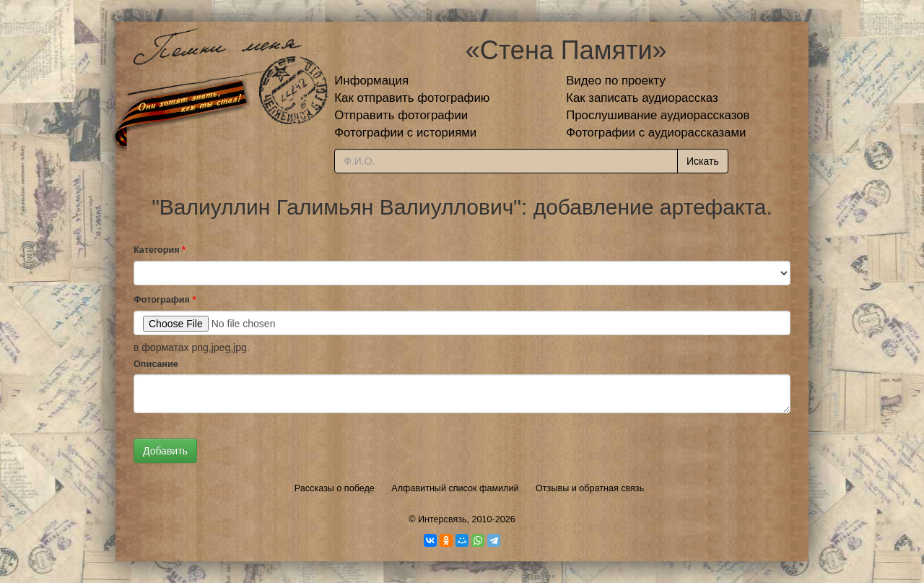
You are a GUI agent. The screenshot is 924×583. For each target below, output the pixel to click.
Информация (371, 81)
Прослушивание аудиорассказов (658, 115)
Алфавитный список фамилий (455, 488)
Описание (156, 364)
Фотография (165, 300)
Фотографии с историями (405, 133)
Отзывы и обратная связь (590, 488)
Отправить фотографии (401, 115)
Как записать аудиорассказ (642, 98)
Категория (160, 250)
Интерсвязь (443, 519)
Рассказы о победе (335, 488)
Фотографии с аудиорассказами (656, 133)
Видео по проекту (616, 81)
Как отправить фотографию (412, 98)
